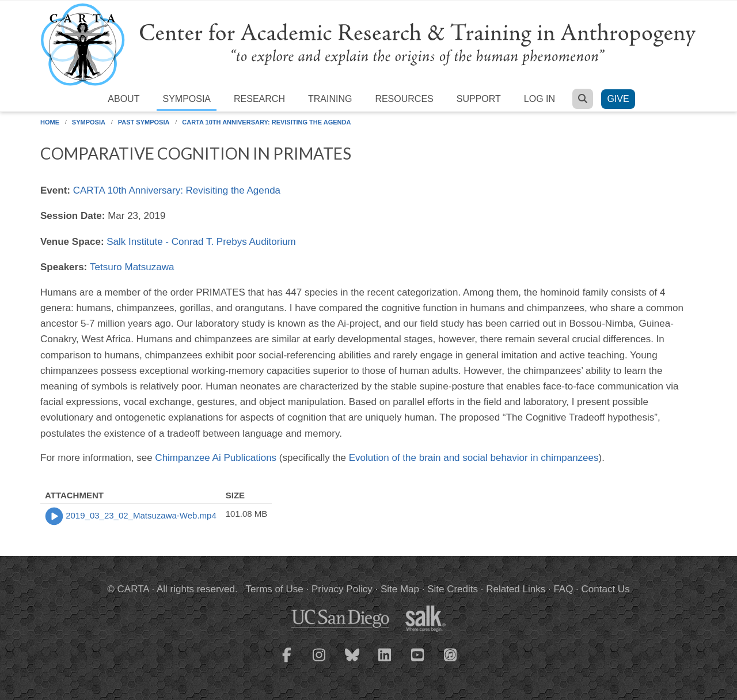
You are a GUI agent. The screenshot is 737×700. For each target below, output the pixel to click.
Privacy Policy (342, 589)
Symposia (187, 99)
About (124, 99)
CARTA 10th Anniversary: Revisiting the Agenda (266, 122)
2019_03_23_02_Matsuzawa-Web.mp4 (141, 515)
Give (618, 99)
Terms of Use (275, 589)
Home (50, 122)
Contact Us (606, 589)
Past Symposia (144, 122)
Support (479, 99)
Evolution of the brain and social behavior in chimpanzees (474, 458)
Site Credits (453, 589)
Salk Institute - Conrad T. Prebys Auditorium (201, 242)
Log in (540, 99)
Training (330, 99)
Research (259, 99)
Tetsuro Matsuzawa (132, 267)
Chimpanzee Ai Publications (216, 458)
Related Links (516, 589)
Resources (404, 99)
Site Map (400, 589)
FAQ (563, 589)
